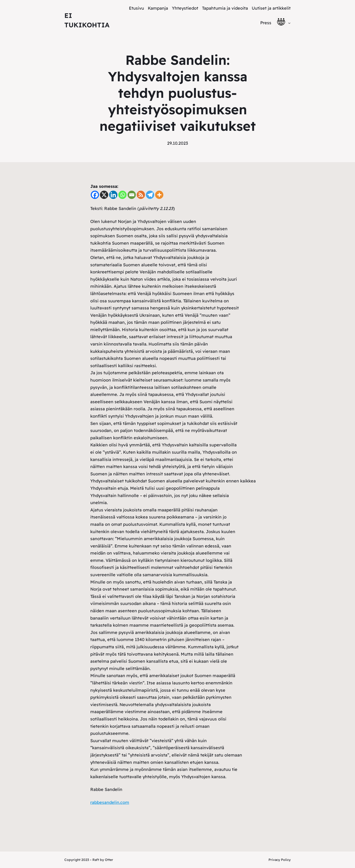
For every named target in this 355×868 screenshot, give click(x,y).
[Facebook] (95, 195)
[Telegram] (150, 195)
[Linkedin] (113, 195)
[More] (159, 195)
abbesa (99, 802)
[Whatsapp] (122, 195)
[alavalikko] (289, 23)
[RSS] (141, 195)
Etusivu (136, 8)
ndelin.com (118, 802)
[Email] (132, 195)
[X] (104, 195)
